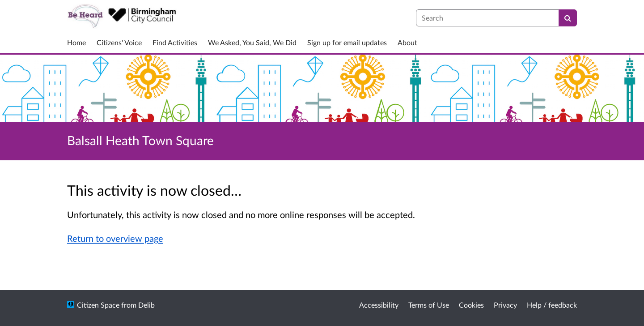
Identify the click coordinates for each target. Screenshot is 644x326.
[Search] (568, 18)
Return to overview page (115, 238)
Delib (146, 305)
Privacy (505, 305)
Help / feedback (552, 305)
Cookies (471, 305)
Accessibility (379, 305)
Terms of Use (429, 305)
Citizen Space (98, 305)
